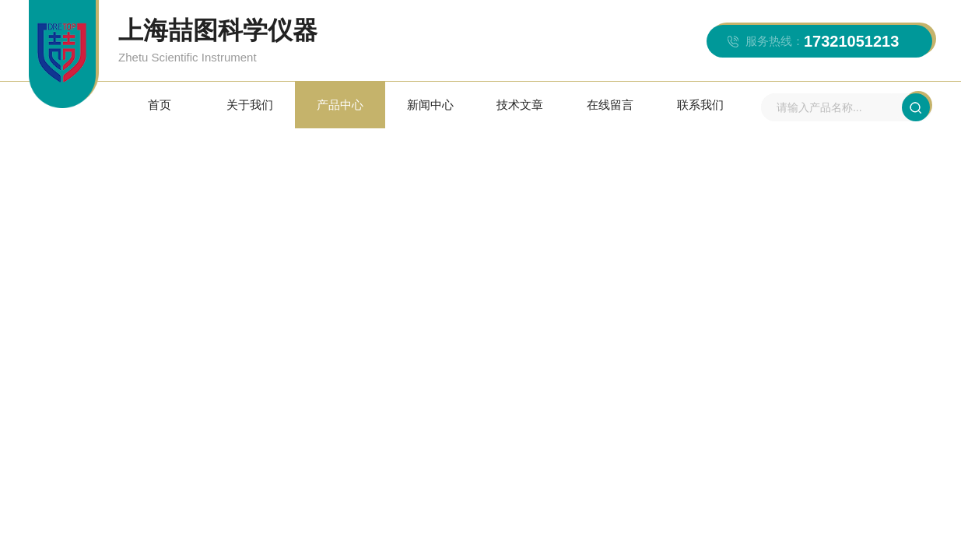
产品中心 (340, 105)
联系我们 (700, 105)
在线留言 (610, 105)
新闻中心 (430, 105)
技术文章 (520, 105)
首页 (160, 105)
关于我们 (250, 105)
